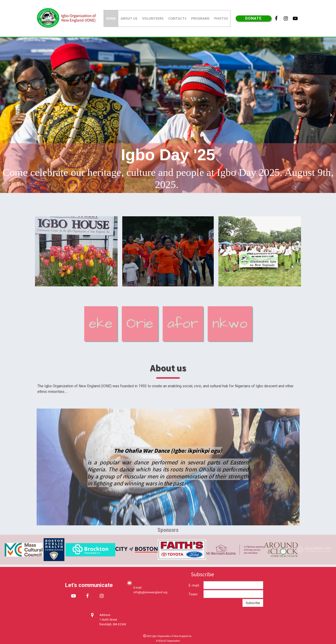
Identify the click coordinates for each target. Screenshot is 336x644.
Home (111, 18)
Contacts (177, 18)
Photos (221, 18)
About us (129, 18)
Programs (200, 18)
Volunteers (153, 18)
